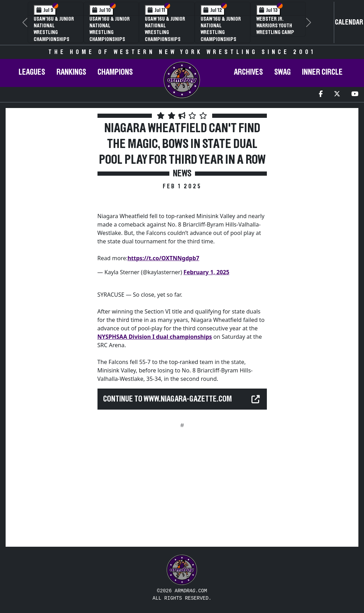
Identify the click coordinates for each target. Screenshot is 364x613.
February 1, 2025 (206, 272)
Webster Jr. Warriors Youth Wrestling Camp (275, 26)
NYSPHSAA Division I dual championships (155, 337)
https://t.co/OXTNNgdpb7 (163, 258)
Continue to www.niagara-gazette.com (167, 399)
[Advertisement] (51, 236)
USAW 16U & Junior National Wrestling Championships (54, 29)
